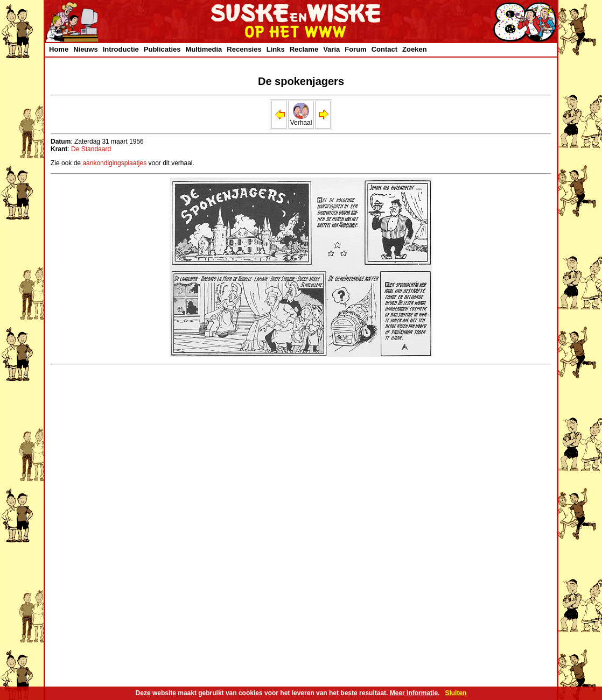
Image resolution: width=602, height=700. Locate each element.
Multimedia (204, 49)
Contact (384, 49)
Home (59, 49)
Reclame (304, 49)
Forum (355, 49)
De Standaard (91, 149)
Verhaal (301, 120)
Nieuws (86, 49)
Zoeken (415, 49)
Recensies (244, 49)
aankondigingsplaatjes (114, 163)
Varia (331, 49)
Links (276, 49)
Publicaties (162, 49)
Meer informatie (414, 693)
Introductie (121, 49)
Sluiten (456, 693)
